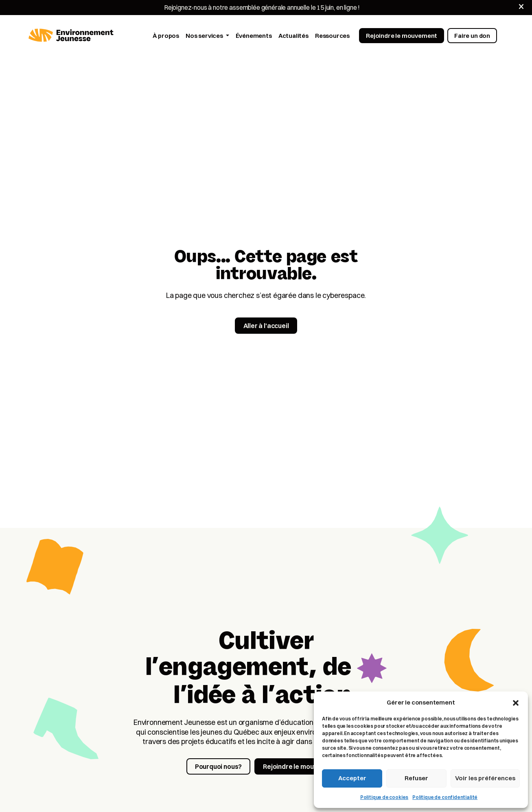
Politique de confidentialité (445, 797)
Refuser (416, 778)
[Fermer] (521, 7)
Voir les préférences (485, 778)
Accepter (352, 778)
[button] (516, 702)
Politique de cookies (384, 797)
